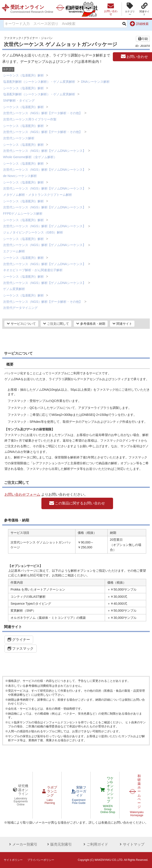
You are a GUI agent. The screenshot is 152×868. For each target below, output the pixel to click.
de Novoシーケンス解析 (20, 176)
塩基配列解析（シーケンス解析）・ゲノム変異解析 (39, 82)
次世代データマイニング (20, 308)
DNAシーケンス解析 (95, 82)
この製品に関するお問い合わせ (77, 503)
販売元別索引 (58, 844)
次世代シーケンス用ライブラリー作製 (30, 119)
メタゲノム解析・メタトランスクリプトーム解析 (38, 195)
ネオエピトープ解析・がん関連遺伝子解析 (33, 270)
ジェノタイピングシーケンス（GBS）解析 (33, 232)
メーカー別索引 (22, 844)
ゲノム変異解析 (14, 289)
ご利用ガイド (94, 844)
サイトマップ (130, 844)
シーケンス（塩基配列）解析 (24, 75)
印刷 (143, 39)
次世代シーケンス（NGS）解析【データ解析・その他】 (43, 113)
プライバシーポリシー (41, 860)
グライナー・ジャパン (38, 38)
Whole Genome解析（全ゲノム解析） (30, 157)
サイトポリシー (13, 860)
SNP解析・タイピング (19, 100)
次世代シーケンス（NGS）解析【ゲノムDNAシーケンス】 (45, 151)
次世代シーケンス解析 (19, 138)
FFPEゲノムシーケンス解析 (23, 214)
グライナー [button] (19, 640)
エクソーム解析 (14, 251)
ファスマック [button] (21, 649)
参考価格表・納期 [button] (91, 324)
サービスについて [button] (21, 324)
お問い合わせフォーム (22, 494)
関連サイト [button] (122, 324)
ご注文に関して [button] (56, 324)
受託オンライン (33, 9)
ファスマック (13, 38)
